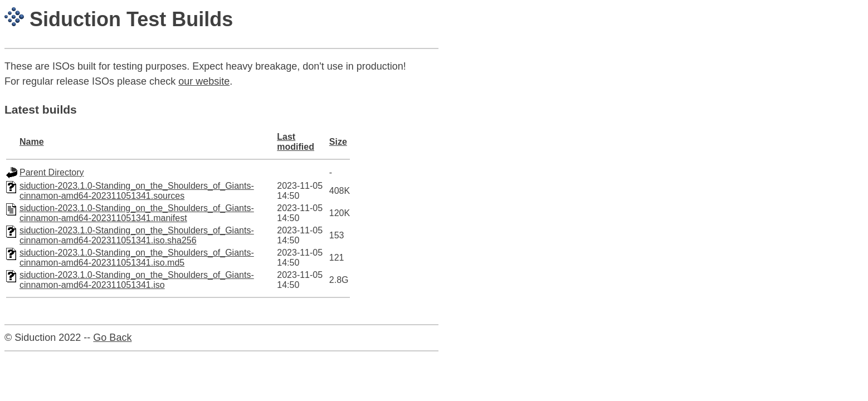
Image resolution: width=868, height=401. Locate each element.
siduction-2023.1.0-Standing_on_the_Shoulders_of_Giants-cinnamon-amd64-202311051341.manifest (137, 213)
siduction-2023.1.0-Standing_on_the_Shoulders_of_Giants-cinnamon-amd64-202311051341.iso (137, 280)
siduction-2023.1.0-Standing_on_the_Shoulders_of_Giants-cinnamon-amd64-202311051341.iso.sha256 (137, 235)
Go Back (112, 338)
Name (32, 142)
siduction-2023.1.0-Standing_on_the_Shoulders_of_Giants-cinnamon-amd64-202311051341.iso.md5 (137, 258)
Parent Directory (52, 172)
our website (204, 81)
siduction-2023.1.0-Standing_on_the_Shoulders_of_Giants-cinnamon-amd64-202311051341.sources (137, 191)
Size (338, 142)
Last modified (296, 142)
